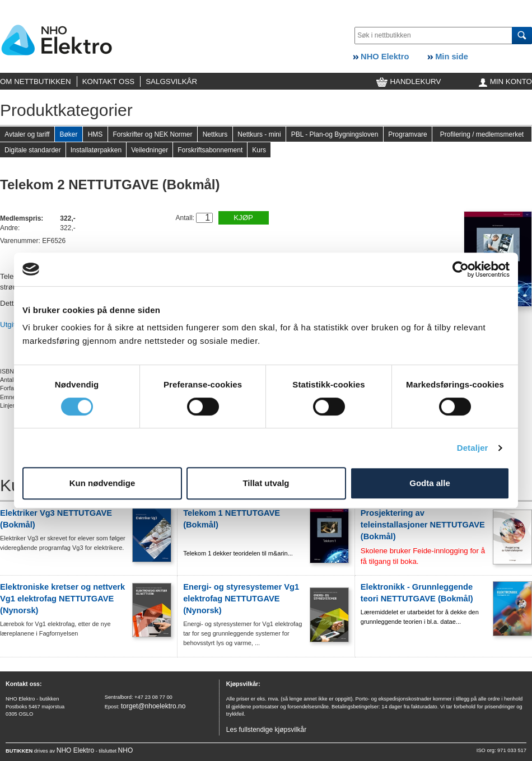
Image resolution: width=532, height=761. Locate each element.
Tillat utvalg (266, 483)
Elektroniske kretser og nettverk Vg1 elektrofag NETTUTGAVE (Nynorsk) (62, 599)
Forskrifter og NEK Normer (152, 134)
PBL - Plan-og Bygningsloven (335, 134)
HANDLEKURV (409, 81)
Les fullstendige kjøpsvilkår (266, 730)
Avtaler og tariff (27, 134)
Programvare (407, 134)
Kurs (259, 150)
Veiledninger (150, 150)
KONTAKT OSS (109, 81)
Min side (448, 57)
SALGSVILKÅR (171, 81)
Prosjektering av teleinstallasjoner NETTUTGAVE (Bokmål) (423, 525)
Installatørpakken (96, 150)
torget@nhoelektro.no (153, 706)
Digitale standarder (33, 150)
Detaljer (473, 448)
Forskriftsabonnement (210, 150)
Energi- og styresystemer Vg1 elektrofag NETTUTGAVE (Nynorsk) (241, 599)
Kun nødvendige (102, 483)
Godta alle (430, 483)
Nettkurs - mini (259, 134)
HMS (95, 134)
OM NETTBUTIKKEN (36, 81)
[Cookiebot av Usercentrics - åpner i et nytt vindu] (461, 269)
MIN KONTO (505, 81)
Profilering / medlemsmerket (482, 134)
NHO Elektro (381, 57)
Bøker (68, 134)
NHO (126, 750)
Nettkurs (215, 134)
